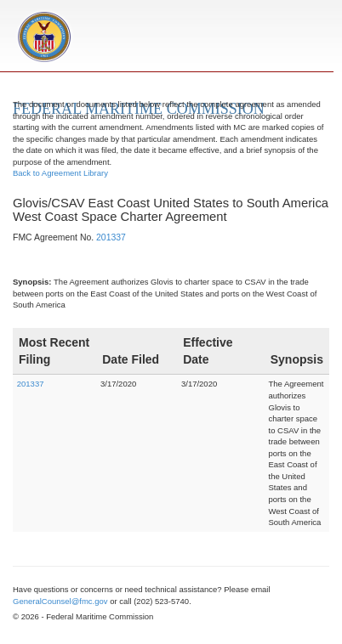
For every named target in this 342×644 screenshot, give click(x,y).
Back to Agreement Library (60, 173)
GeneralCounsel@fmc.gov (60, 601)
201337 (111, 237)
